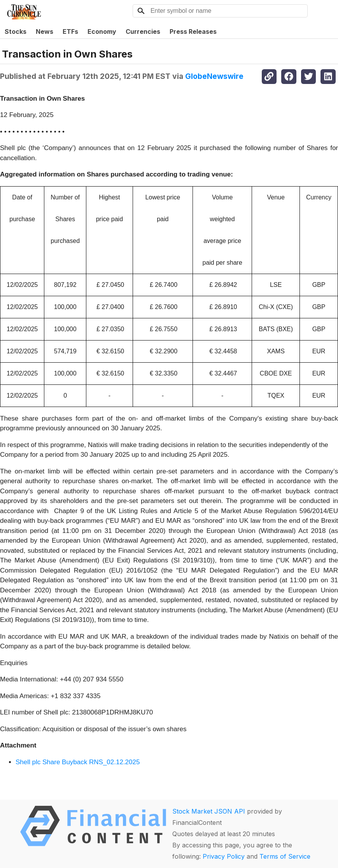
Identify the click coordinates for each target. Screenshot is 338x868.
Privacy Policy (224, 856)
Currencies (143, 31)
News (45, 31)
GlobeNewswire (214, 76)
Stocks (16, 31)
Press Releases (193, 31)
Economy (102, 31)
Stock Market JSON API (209, 811)
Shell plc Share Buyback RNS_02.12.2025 (78, 762)
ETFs (70, 31)
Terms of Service (285, 856)
